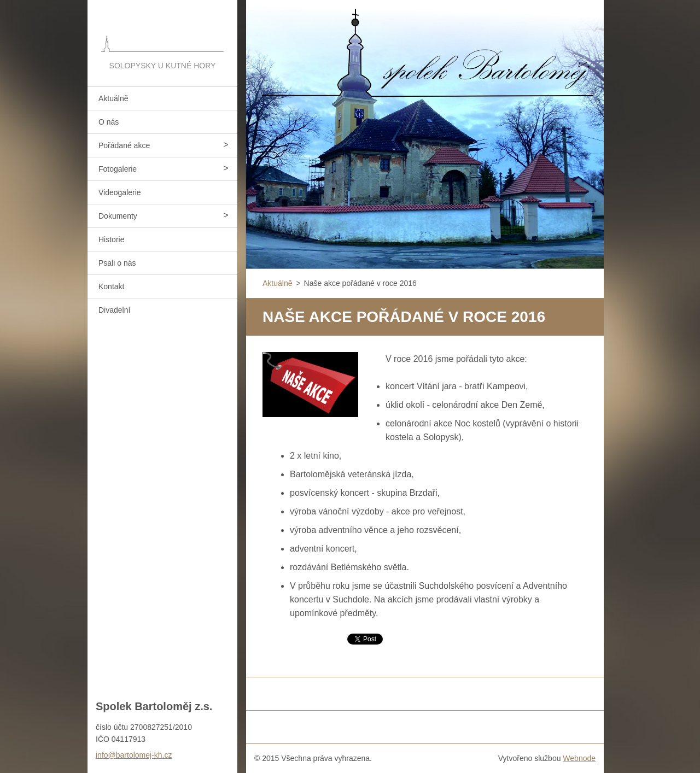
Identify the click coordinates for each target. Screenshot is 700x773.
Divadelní (114, 310)
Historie (111, 239)
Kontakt (111, 286)
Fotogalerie (118, 169)
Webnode (579, 758)
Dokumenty (118, 216)
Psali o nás (117, 263)
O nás (109, 122)
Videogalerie (120, 192)
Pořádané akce (124, 145)
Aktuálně (113, 98)
